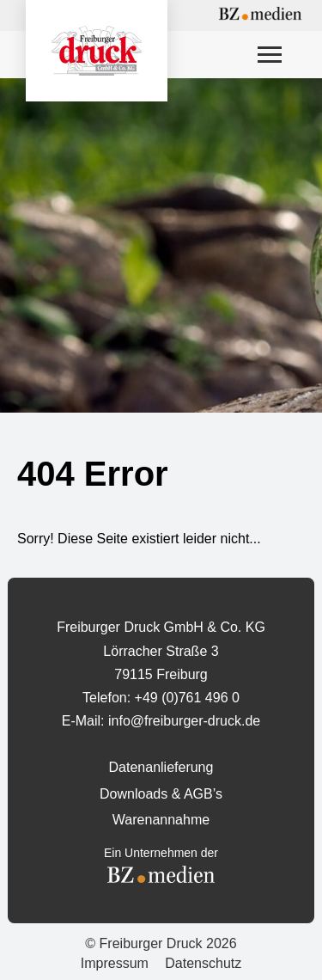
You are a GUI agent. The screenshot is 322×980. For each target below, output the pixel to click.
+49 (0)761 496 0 (187, 698)
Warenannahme (161, 820)
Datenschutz (203, 963)
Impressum (115, 963)
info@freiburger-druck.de (184, 721)
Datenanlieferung (161, 767)
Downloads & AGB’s (161, 794)
